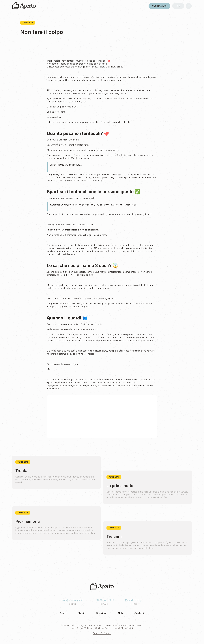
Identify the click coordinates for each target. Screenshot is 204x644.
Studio (82, 613)
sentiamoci (159, 6)
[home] (24, 6)
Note (121, 613)
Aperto (91, 354)
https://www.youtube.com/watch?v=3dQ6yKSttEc (72, 386)
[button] (178, 6)
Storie (63, 613)
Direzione (102, 613)
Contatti (139, 613)
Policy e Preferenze (102, 633)
